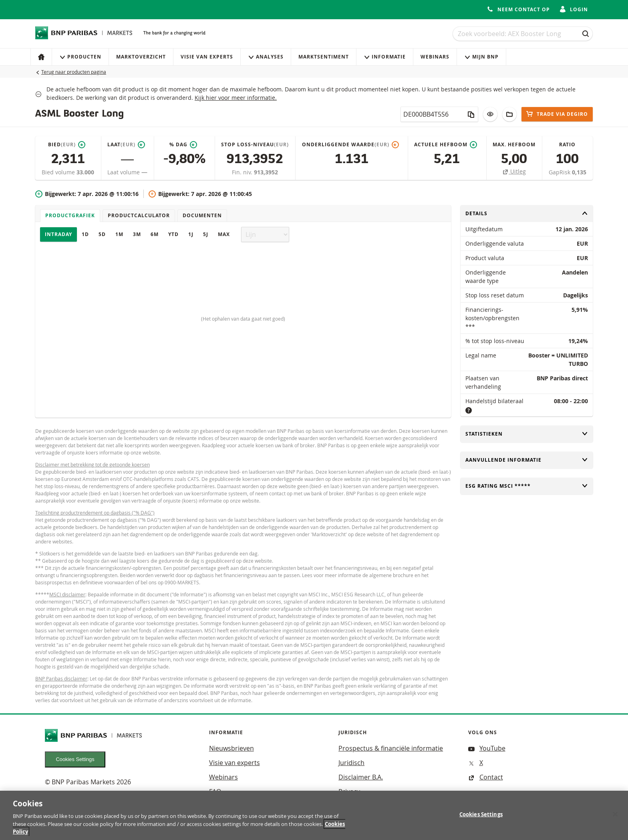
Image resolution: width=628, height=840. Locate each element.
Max (224, 234)
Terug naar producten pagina (74, 72)
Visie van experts (207, 57)
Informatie (385, 57)
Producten (80, 57)
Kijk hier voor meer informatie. (236, 98)
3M (137, 234)
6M (155, 234)
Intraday (58, 234)
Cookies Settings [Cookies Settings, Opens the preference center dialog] (481, 819)
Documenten (202, 215)
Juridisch (351, 763)
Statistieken (527, 434)
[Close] (615, 819)
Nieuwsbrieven (231, 748)
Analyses (266, 57)
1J (191, 234)
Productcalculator (139, 215)
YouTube (487, 748)
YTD (173, 234)
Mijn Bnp (481, 57)
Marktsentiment (324, 57)
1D (85, 234)
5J (206, 234)
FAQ (215, 792)
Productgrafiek (70, 215)
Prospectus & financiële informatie (391, 748)
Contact (486, 777)
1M (119, 234)
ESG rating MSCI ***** (527, 486)
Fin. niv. (243, 172)
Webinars (435, 57)
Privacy (349, 792)
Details (527, 213)
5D (102, 234)
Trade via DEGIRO (557, 114)
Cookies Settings (75, 759)
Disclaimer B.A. (361, 777)
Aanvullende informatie (527, 460)
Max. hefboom (514, 144)
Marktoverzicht (141, 57)
